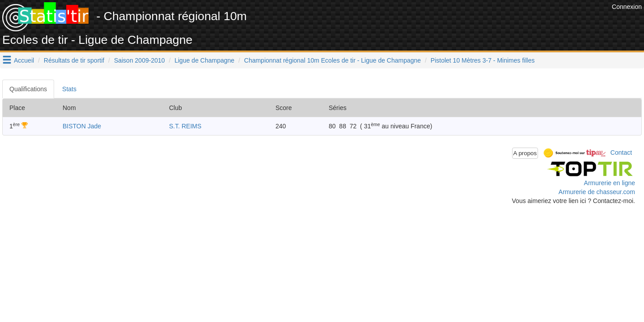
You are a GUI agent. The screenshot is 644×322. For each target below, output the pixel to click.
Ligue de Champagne (204, 60)
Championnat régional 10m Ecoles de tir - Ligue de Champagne (333, 60)
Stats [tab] (69, 89)
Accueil (24, 60)
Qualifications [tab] (28, 89)
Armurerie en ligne (610, 183)
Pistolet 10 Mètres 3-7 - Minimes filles (483, 60)
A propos (525, 153)
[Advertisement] (447, 22)
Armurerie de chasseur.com (597, 192)
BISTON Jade (82, 126)
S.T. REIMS (185, 126)
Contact (621, 153)
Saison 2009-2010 (140, 60)
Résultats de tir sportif (74, 60)
